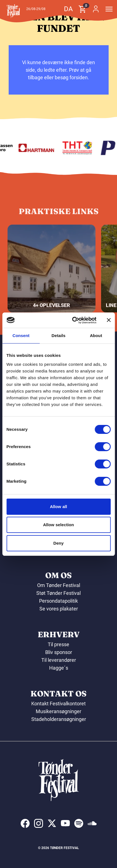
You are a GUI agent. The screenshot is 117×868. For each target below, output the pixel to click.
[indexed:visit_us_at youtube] (65, 823)
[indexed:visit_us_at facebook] (25, 823)
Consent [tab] (21, 336)
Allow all (59, 507)
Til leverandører (59, 660)
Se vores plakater (59, 609)
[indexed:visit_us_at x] (52, 823)
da (68, 9)
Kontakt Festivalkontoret (59, 704)
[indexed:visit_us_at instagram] (39, 823)
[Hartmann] (39, 148)
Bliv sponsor (59, 652)
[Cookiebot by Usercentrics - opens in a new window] (73, 320)
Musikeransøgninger (59, 711)
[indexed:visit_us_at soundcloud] (92, 823)
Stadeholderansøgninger (59, 719)
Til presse (59, 644)
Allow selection (59, 525)
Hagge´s (59, 668)
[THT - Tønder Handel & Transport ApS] (80, 148)
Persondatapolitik (59, 601)
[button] (13, 11)
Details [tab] (59, 336)
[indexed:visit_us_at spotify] (79, 823)
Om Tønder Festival (59, 585)
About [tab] (96, 336)
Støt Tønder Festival (59, 593)
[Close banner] (109, 320)
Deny (59, 543)
